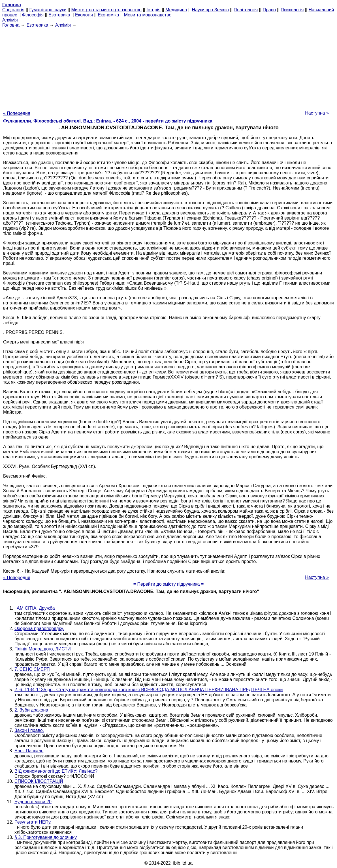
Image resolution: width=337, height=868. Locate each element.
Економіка (108, 15)
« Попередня (17, 113)
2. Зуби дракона (31, 710)
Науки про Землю (210, 10)
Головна (11, 25)
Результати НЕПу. (33, 822)
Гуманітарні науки (48, 10)
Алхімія (10, 20)
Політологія (246, 10)
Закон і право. (29, 730)
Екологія (84, 15)
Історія (153, 10)
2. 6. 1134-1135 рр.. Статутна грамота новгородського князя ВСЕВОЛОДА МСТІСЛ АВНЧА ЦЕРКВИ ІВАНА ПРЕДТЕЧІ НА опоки (149, 690)
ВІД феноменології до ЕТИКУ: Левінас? (56, 771)
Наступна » (317, 113)
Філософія (33, 15)
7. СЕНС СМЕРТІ (32, 669)
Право (269, 10)
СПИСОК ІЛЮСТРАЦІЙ (39, 781)
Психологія (292, 10)
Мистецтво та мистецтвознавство (106, 10)
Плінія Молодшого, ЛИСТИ (43, 649)
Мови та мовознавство (148, 15)
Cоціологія (13, 10)
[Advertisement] (168, 67)
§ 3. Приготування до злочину (46, 837)
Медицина (176, 10)
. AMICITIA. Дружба (35, 608)
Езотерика (59, 15)
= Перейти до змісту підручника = (169, 584)
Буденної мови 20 (33, 802)
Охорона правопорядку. (39, 629)
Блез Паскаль (29, 751)
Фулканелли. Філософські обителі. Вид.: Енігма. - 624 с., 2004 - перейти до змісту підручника (108, 121)
